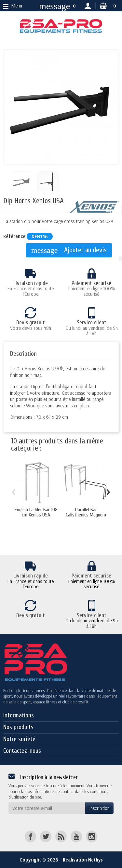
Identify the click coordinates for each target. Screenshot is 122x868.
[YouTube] (76, 836)
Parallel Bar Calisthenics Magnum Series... (86, 515)
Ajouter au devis (69, 250)
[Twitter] (46, 836)
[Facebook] (30, 836)
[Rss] (61, 836)
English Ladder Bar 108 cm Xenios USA (36, 512)
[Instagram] (92, 836)
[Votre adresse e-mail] (47, 808)
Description (23, 354)
